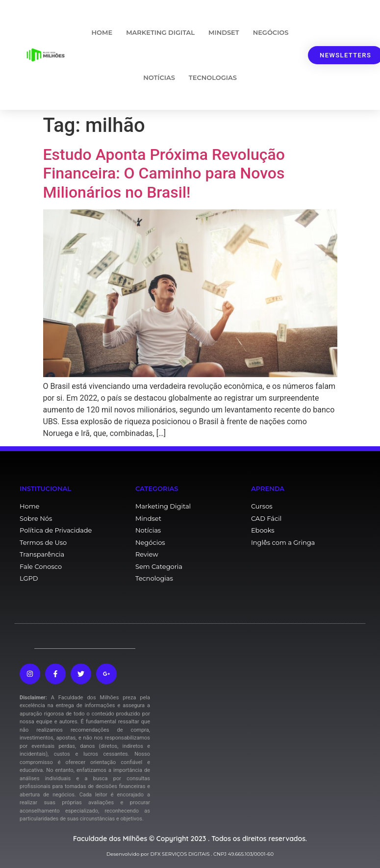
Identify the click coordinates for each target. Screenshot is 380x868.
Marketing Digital (160, 32)
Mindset (224, 32)
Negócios (271, 32)
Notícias (159, 77)
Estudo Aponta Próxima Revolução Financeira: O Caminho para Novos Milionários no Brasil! (164, 173)
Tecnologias (213, 77)
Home (102, 32)
